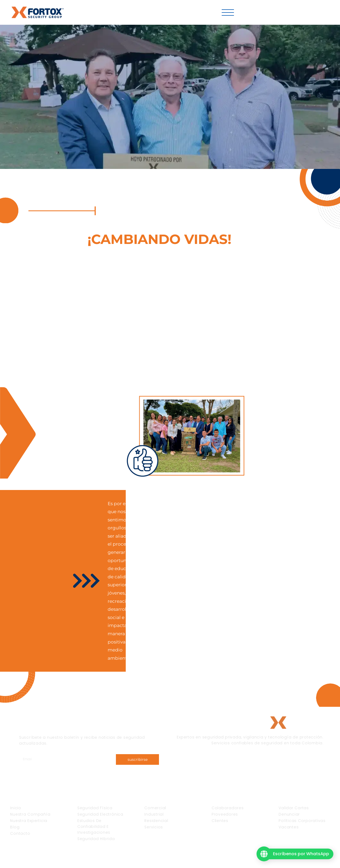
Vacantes (257, 12)
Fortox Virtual (307, 12)
